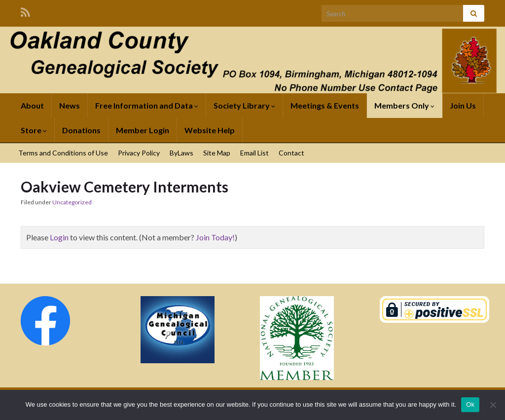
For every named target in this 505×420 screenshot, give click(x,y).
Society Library (244, 105)
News (70, 105)
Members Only (404, 105)
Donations (81, 130)
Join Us (463, 105)
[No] (493, 405)
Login (59, 237)
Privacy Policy (139, 153)
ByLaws (181, 153)
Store (34, 130)
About (32, 105)
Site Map (217, 153)
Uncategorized (72, 202)
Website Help (210, 130)
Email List (254, 153)
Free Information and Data (147, 105)
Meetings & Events (325, 105)
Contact (291, 153)
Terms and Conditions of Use (63, 153)
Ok (470, 404)
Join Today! (215, 237)
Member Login (143, 130)
